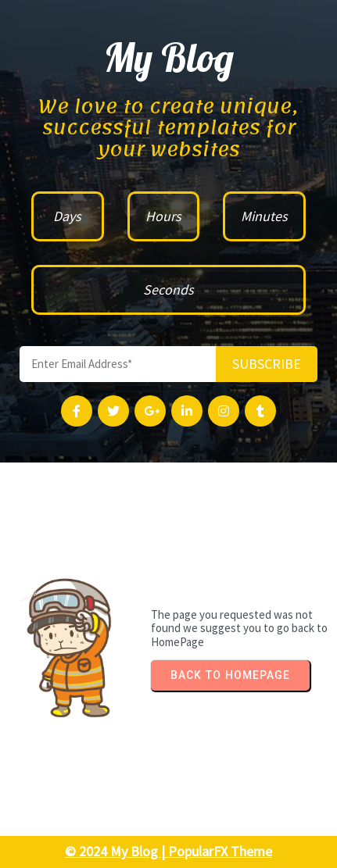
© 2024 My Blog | (117, 851)
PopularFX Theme (220, 851)
